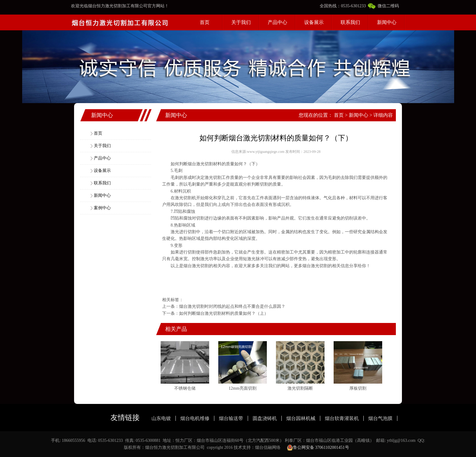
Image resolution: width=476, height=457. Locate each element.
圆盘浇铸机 (265, 418)
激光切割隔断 (300, 388)
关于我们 (241, 22)
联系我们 (350, 22)
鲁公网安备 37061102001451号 (318, 448)
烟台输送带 (231, 418)
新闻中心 (387, 22)
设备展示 (314, 22)
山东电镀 (161, 418)
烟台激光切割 (200, 164)
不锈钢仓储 (185, 388)
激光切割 (213, 178)
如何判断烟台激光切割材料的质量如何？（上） (224, 313)
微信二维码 (383, 6)
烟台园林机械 (301, 418)
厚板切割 (358, 388)
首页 (205, 22)
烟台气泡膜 (380, 418)
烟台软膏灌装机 (342, 418)
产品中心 (277, 22)
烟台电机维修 (195, 418)
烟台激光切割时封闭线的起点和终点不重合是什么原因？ (232, 306)
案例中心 (102, 208)
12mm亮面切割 (243, 388)
